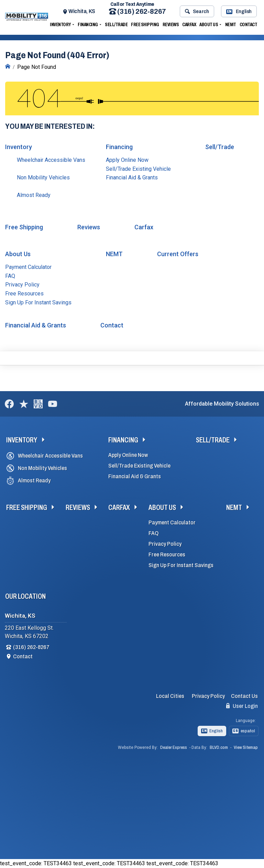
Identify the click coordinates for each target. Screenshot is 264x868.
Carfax (189, 24)
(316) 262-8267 (137, 12)
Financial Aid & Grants (132, 177)
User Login (242, 706)
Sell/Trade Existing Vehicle (138, 169)
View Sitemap (246, 747)
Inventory (60, 24)
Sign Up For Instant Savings (38, 302)
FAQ (10, 276)
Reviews (171, 24)
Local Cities (170, 696)
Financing (88, 24)
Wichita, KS (82, 11)
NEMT (231, 24)
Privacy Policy (22, 285)
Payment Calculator (28, 267)
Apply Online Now (127, 160)
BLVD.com (219, 747)
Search (197, 11)
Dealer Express (174, 747)
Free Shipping (145, 24)
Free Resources (24, 294)
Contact (249, 24)
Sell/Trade (116, 24)
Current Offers (178, 254)
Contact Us (244, 696)
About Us (209, 24)
